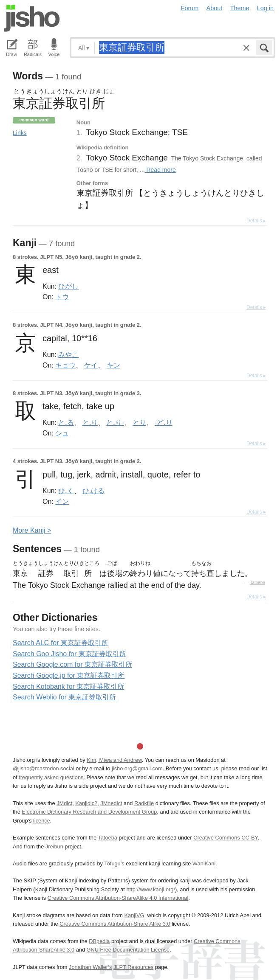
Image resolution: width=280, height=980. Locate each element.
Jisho (32, 18)
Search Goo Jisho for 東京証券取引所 (69, 654)
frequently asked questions (51, 777)
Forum (190, 8)
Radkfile (144, 803)
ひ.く (66, 491)
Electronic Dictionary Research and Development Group (89, 812)
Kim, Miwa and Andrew (114, 760)
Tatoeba (257, 583)
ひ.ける (93, 491)
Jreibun (54, 847)
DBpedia (99, 941)
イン (62, 501)
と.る (66, 422)
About (215, 8)
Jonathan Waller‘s (90, 967)
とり (139, 422)
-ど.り (163, 422)
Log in (265, 8)
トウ (62, 297)
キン (113, 365)
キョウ (65, 365)
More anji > (32, 530)
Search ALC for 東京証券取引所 (61, 643)
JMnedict (111, 803)
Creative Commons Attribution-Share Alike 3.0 (115, 924)
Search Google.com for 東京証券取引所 (72, 664)
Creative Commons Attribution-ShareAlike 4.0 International (118, 898)
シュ (62, 433)
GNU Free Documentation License (128, 950)
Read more (160, 170)
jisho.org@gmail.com (137, 768)
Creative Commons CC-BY (225, 838)
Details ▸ (256, 221)
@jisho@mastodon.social (44, 768)
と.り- (115, 422)
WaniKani (204, 863)
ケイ (91, 365)
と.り (90, 422)
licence (42, 821)
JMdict (64, 803)
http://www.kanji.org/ (151, 889)
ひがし (68, 286)
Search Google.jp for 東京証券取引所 (69, 675)
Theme (240, 8)
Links (20, 133)
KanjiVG (134, 915)
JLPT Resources (133, 967)
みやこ (68, 354)
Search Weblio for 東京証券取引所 (64, 697)
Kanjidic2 (86, 803)
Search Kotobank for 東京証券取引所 (68, 687)
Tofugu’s (114, 863)
